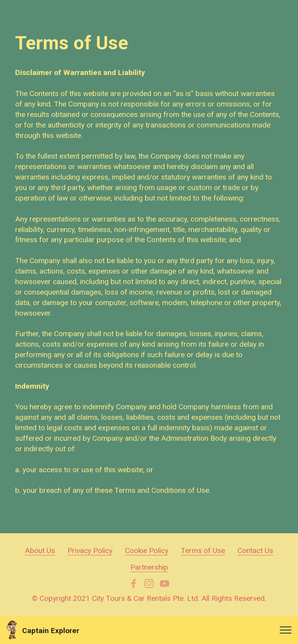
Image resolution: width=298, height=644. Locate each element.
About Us (40, 551)
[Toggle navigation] (286, 630)
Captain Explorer (51, 631)
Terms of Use (203, 551)
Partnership (149, 567)
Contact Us (255, 551)
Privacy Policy (90, 551)
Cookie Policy (147, 551)
